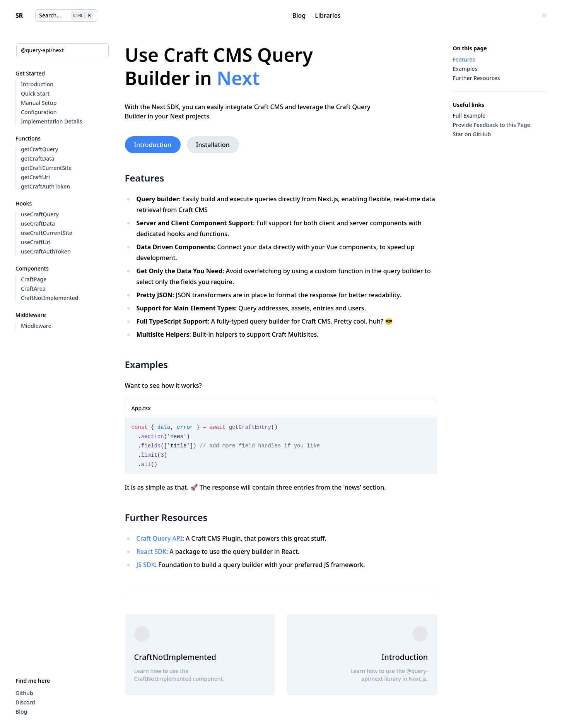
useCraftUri (36, 242)
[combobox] (62, 50)
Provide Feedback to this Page (491, 125)
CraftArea (33, 289)
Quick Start (35, 93)
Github (24, 693)
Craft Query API (160, 538)
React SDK (151, 552)
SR (19, 15)
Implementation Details (51, 121)
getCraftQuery (39, 149)
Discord (25, 702)
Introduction (37, 84)
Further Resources (165, 517)
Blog (299, 15)
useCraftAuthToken (46, 251)
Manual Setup (39, 103)
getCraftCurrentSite (46, 168)
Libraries (328, 15)
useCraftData (38, 224)
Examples (145, 364)
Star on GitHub (472, 134)
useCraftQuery (40, 214)
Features (143, 178)
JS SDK (146, 565)
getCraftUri (35, 177)
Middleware (36, 326)
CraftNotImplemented (50, 298)
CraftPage (34, 279)
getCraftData (38, 158)
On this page (470, 48)
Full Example (469, 116)
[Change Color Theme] (544, 15)
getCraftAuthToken (45, 186)
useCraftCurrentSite (47, 233)
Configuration (39, 112)
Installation (213, 145)
